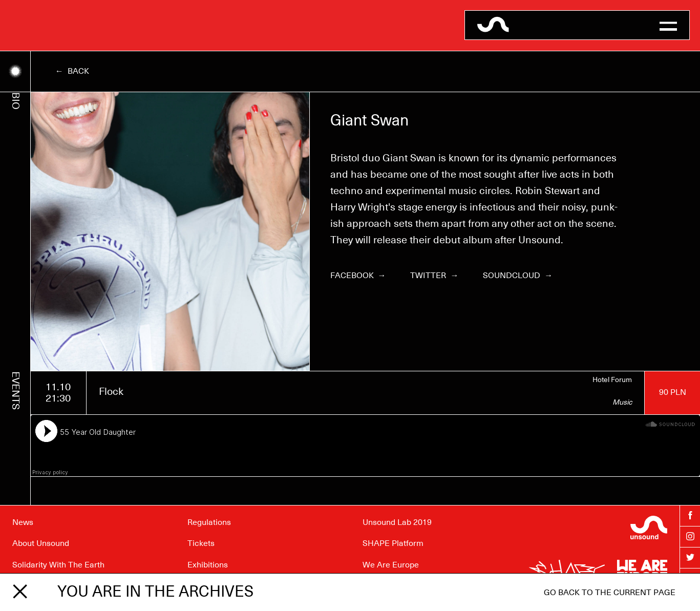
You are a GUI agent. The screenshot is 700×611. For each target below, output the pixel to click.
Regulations (209, 522)
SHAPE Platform (393, 543)
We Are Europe (391, 565)
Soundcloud (518, 276)
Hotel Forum (612, 380)
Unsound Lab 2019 (397, 522)
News (23, 522)
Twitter (434, 276)
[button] (668, 25)
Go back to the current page (610, 593)
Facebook (358, 276)
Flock (111, 392)
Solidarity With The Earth (58, 565)
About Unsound (41, 543)
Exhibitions (208, 565)
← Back (72, 71)
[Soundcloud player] (365, 446)
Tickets (201, 543)
